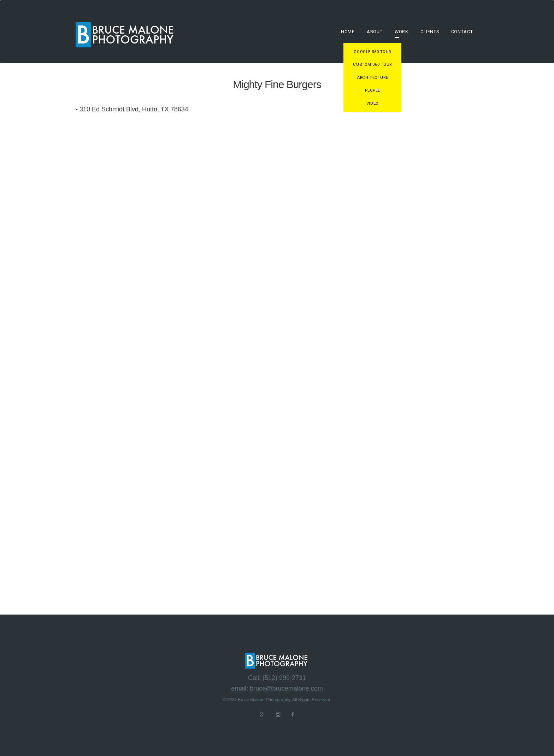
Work (402, 32)
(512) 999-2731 (284, 678)
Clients (430, 32)
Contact (462, 32)
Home (348, 32)
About (375, 32)
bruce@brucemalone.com (286, 689)
